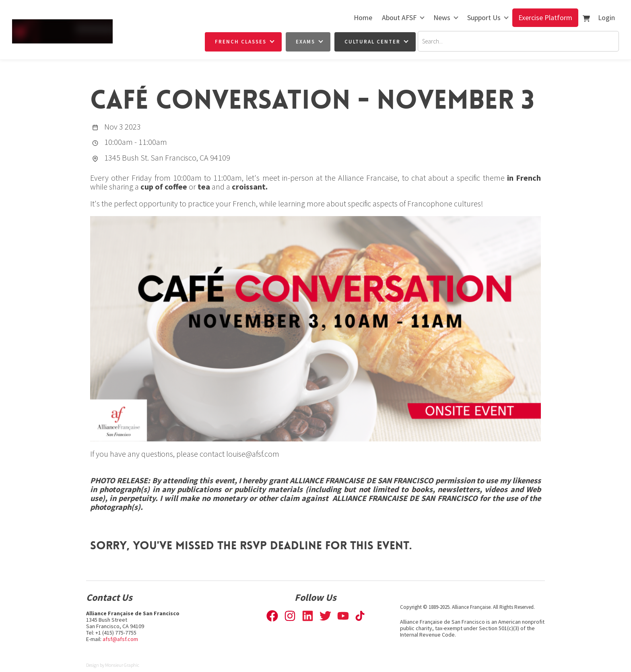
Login (606, 18)
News (442, 18)
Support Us (484, 18)
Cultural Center (372, 42)
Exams (305, 42)
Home (363, 18)
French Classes (241, 42)
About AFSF (399, 18)
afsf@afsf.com (120, 639)
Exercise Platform (545, 18)
